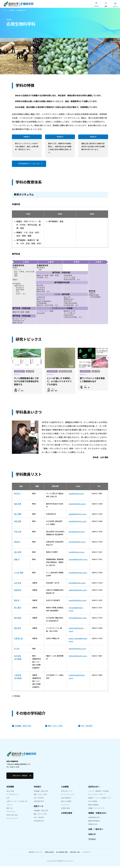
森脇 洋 (17, 561)
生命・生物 (30, 373)
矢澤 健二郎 (18, 640)
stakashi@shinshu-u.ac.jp (78, 592)
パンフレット (65, 807)
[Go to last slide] (12, 360)
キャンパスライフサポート (97, 796)
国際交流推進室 (93, 807)
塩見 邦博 (18, 506)
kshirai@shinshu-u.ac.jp (77, 585)
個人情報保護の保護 (62, 854)
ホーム (5, 12)
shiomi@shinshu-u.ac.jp (77, 506)
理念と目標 (10, 793)
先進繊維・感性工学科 (41, 793)
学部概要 (10, 789)
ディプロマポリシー (13, 796)
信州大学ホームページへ (36, 854)
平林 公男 (18, 533)
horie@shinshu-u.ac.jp (77, 554)
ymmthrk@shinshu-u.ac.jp (78, 574)
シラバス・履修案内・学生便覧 (98, 793)
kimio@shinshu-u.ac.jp (77, 533)
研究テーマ (38, 808)
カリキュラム (11, 813)
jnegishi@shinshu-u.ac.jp (78, 602)
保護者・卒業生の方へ (98, 815)
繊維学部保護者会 (94, 823)
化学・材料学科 (39, 800)
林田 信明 (18, 523)
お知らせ (92, 836)
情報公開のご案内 (75, 854)
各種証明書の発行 (94, 819)
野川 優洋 (18, 609)
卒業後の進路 (65, 810)
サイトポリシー (87, 854)
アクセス (9, 807)
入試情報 (65, 789)
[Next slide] (108, 360)
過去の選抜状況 (66, 800)
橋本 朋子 (18, 630)
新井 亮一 (18, 495)
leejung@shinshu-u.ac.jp (77, 651)
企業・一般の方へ (96, 831)
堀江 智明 (18, 554)
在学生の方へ (94, 789)
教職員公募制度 (49, 854)
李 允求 (17, 651)
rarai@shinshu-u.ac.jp (76, 495)
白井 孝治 (18, 585)
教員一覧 (9, 810)
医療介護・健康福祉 (65, 373)
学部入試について (67, 793)
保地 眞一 (18, 544)
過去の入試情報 (66, 803)
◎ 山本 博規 (19, 574)
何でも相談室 (93, 803)
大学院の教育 (67, 815)
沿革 (8, 800)
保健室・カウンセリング (96, 810)
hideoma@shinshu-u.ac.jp (78, 658)
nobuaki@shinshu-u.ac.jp (78, 523)
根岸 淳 (17, 602)
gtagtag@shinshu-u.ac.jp (77, 516)
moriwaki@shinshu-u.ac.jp (78, 561)
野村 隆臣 (18, 620)
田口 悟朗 (18, 516)
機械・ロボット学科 (40, 796)
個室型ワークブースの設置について (100, 800)
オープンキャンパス (68, 796)
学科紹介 (12, 12)
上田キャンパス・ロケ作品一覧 (17, 803)
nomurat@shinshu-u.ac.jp (78, 620)
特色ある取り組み (12, 817)
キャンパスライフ (12, 820)
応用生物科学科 (19, 373)
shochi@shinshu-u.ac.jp (77, 544)
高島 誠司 (18, 592)
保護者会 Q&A (93, 826)
